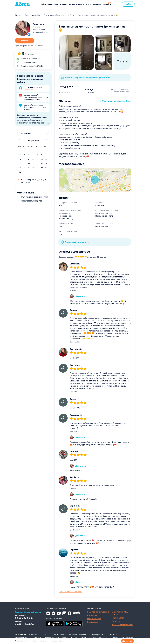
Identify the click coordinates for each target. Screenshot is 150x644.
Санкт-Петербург (60, 634)
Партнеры (116, 621)
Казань (105, 634)
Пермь (84, 637)
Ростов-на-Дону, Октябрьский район (40, 31)
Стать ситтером (94, 4)
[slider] (81, 257)
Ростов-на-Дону (95, 637)
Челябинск (130, 637)
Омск (77, 637)
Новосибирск (67, 637)
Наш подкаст (93, 622)
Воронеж (83, 634)
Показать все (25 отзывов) (70, 591)
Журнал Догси (118, 618)
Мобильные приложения (122, 625)
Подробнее (28, 90)
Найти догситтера (49, 4)
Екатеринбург (94, 634)
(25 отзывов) (30, 54)
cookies (31, 641)
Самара (106, 637)
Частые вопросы (76, 4)
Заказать (25, 41)
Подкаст (107, 4)
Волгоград (73, 634)
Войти (128, 4)
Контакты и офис (94, 619)
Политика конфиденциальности (28, 637)
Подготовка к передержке (98, 612)
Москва (47, 634)
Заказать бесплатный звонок (28, 612)
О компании (92, 615)
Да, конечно (127, 641)
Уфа (122, 637)
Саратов (115, 637)
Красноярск (115, 634)
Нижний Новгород (52, 637)
